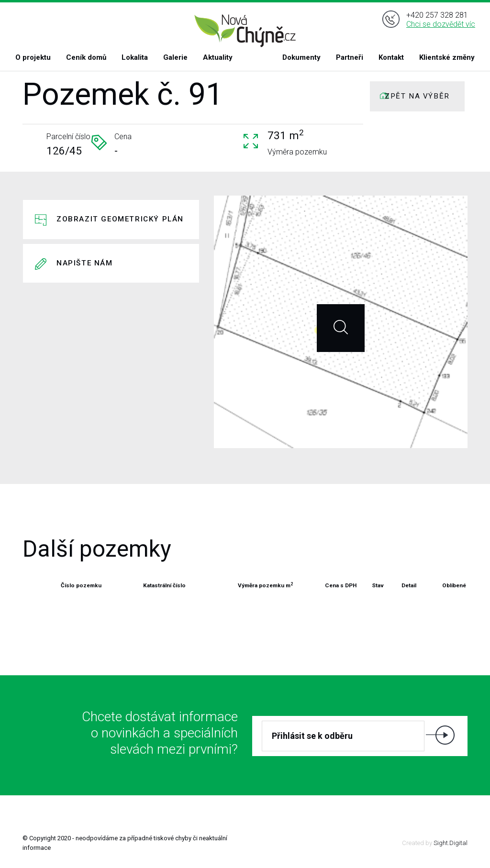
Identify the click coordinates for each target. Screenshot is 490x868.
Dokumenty (301, 57)
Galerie (175, 57)
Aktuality (218, 57)
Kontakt (391, 57)
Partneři (350, 57)
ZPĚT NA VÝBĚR (417, 96)
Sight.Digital (451, 843)
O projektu (33, 57)
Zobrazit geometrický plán (120, 219)
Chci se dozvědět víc (441, 28)
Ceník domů (86, 57)
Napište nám (85, 263)
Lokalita (135, 57)
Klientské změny (447, 57)
